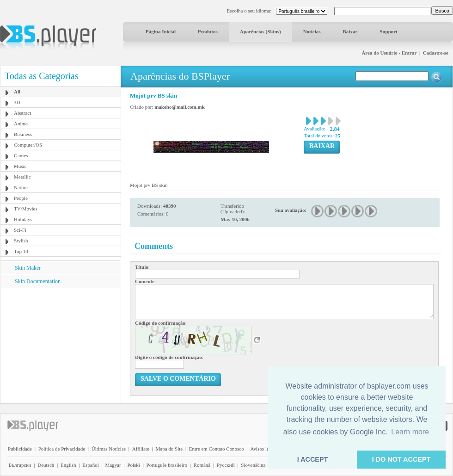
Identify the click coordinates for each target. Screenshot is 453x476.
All (17, 92)
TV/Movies (26, 209)
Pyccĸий (226, 465)
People (21, 198)
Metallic (22, 177)
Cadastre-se (436, 53)
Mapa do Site (169, 449)
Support (389, 31)
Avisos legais (263, 449)
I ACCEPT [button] (313, 459)
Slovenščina (253, 465)
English (68, 465)
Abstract (22, 113)
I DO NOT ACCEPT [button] (401, 459)
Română (202, 465)
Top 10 (21, 251)
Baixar (350, 31)
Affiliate (141, 449)
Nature (21, 187)
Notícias (312, 31)
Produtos (208, 31)
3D (17, 102)
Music (20, 166)
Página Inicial (161, 31)
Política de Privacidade (62, 449)
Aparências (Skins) (260, 31)
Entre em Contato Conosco (217, 449)
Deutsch (46, 465)
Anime (21, 124)
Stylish (21, 241)
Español (90, 465)
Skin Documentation (38, 281)
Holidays (23, 219)
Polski (134, 465)
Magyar (113, 465)
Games (21, 155)
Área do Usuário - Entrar (389, 53)
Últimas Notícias (109, 449)
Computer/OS (28, 145)
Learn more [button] (410, 432)
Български (20, 465)
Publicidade (20, 449)
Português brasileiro (167, 465)
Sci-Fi (20, 230)
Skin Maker (28, 268)
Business (23, 134)
